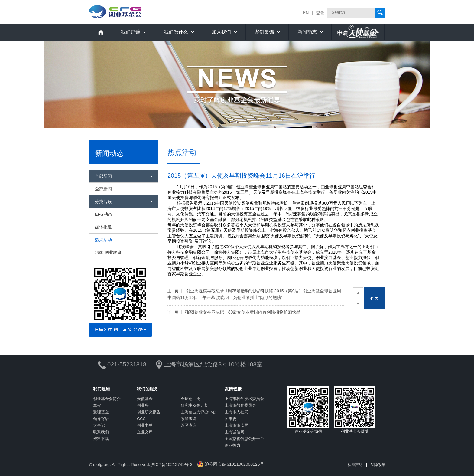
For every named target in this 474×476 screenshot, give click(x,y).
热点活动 (103, 240)
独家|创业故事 (108, 252)
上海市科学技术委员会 (244, 399)
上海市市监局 (236, 425)
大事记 (99, 425)
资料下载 (101, 439)
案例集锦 (264, 32)
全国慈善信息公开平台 (244, 439)
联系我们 (101, 432)
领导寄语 (101, 419)
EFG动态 (104, 214)
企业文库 (145, 432)
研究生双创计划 (195, 405)
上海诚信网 (234, 432)
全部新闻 (103, 176)
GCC (141, 419)
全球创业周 (191, 399)
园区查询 (189, 425)
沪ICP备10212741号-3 (171, 465)
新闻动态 (307, 32)
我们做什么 (176, 32)
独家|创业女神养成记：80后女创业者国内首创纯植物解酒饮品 (234, 312)
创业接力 (232, 445)
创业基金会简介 (107, 399)
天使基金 (145, 399)
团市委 (231, 419)
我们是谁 (131, 32)
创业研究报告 (149, 412)
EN (306, 13)
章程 (97, 405)
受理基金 (101, 412)
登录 (320, 13)
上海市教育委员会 (240, 405)
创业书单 (145, 425)
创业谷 (143, 405)
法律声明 (355, 465)
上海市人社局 (236, 412)
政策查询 (189, 419)
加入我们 (221, 32)
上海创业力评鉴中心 (198, 412)
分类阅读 (103, 202)
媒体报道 (103, 227)
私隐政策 (378, 465)
